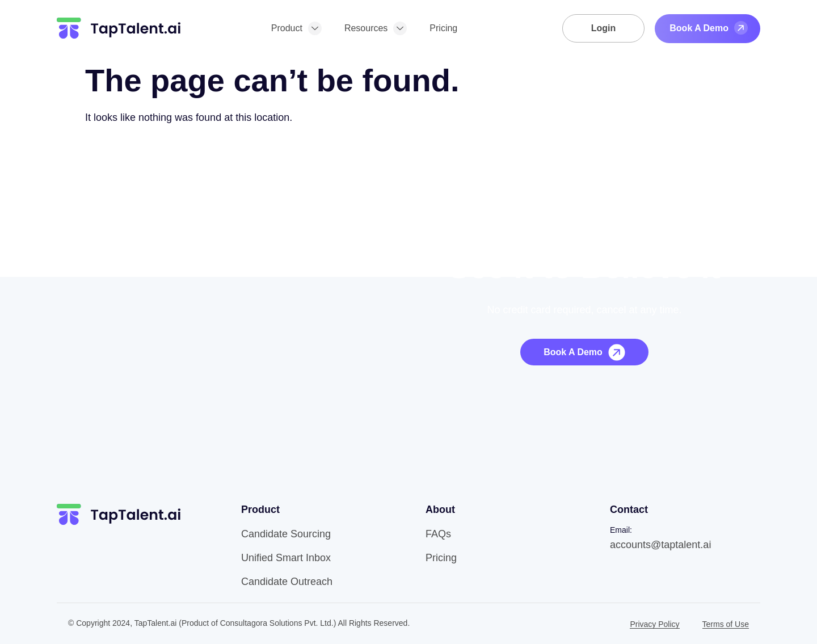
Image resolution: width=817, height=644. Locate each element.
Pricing (443, 28)
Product (296, 28)
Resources (376, 28)
